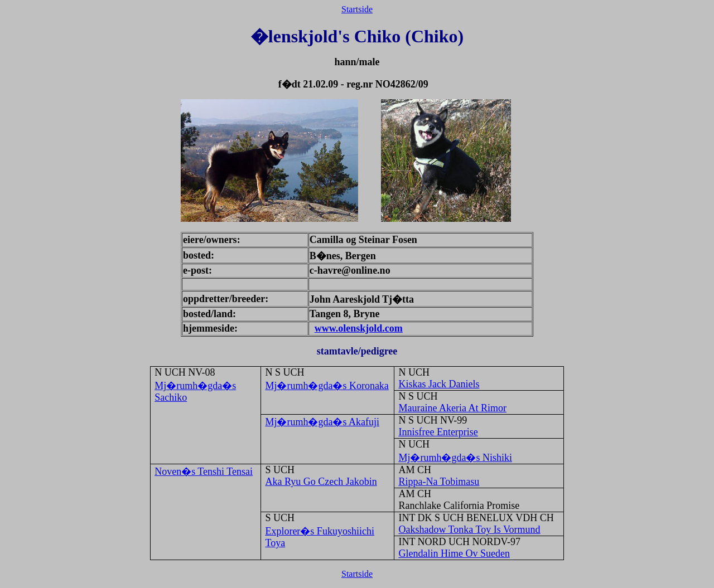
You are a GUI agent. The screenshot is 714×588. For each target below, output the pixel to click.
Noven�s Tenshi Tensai (204, 472)
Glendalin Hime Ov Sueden (454, 553)
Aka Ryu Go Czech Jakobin (321, 482)
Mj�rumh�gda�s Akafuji (322, 422)
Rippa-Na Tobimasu (439, 482)
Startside (357, 9)
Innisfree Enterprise (438, 432)
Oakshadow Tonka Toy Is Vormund (469, 529)
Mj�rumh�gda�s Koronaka (327, 386)
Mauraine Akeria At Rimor (452, 408)
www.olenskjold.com (359, 328)
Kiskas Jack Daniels (439, 384)
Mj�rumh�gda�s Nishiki (455, 458)
